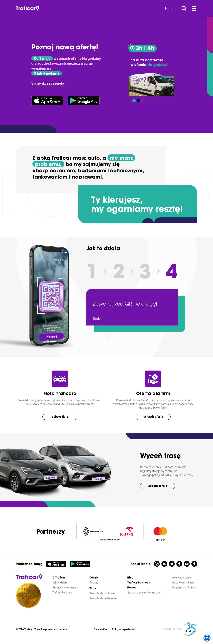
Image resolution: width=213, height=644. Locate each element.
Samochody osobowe (102, 593)
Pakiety (94, 583)
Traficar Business (139, 583)
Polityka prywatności (124, 629)
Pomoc (132, 588)
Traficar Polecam (62, 593)
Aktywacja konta (182, 578)
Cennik (94, 578)
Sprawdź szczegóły (48, 83)
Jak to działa (60, 583)
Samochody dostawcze (103, 598)
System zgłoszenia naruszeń (144, 593)
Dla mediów (100, 629)
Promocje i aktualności (65, 588)
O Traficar (59, 578)
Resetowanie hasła (183, 583)
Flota (93, 588)
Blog (130, 578)
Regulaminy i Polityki (185, 588)
